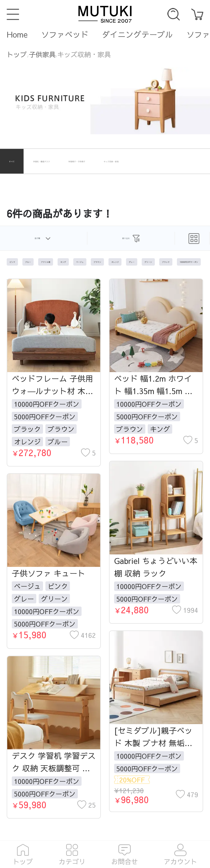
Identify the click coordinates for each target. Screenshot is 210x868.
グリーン (54, 599)
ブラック (27, 429)
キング (160, 429)
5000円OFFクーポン (45, 416)
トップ (17, 54)
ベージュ (27, 586)
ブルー (58, 442)
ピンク (58, 586)
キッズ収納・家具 (84, 54)
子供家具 (42, 54)
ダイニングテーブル (137, 34)
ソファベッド (65, 34)
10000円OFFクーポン (47, 404)
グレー (24, 599)
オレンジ (27, 442)
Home (17, 34)
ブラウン (61, 429)
